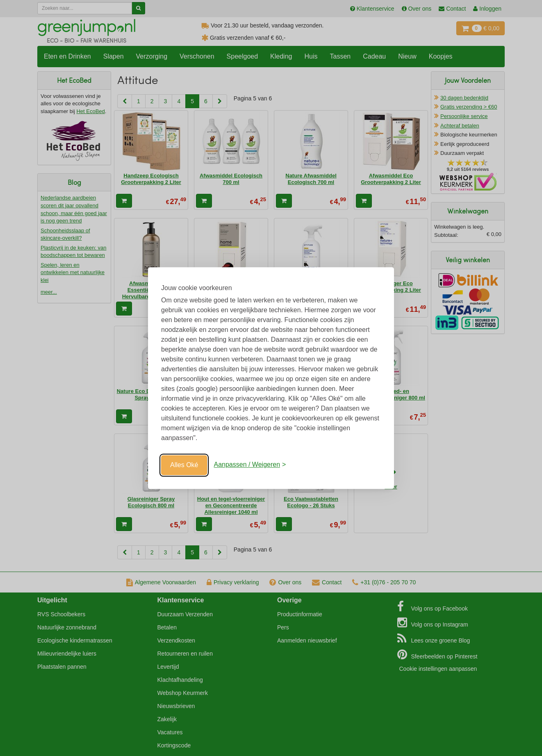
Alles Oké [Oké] (184, 465)
